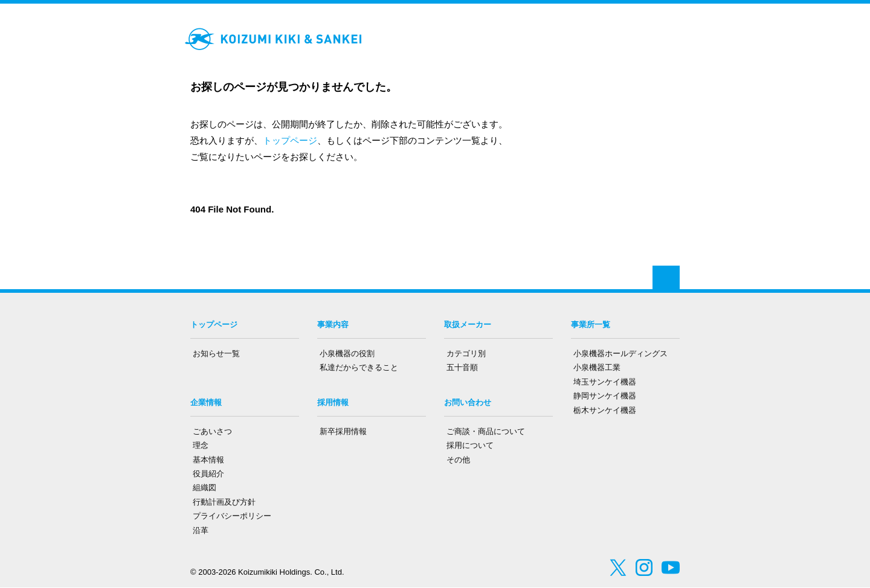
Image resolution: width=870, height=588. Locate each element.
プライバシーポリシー (232, 516)
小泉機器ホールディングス (620, 353)
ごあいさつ (212, 431)
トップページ (290, 140)
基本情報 (208, 460)
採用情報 (333, 402)
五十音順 (462, 367)
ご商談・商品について (486, 431)
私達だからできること (359, 367)
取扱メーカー (468, 324)
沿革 (201, 530)
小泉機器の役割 (347, 353)
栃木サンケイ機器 (605, 410)
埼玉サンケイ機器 (605, 382)
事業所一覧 (591, 324)
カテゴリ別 (466, 353)
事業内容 (333, 324)
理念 (201, 445)
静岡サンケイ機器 (605, 396)
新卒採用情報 (343, 431)
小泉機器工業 (597, 367)
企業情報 (206, 402)
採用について (470, 445)
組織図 (205, 487)
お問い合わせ (468, 402)
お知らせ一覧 (216, 353)
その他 (458, 460)
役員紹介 (208, 474)
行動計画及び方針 (224, 502)
